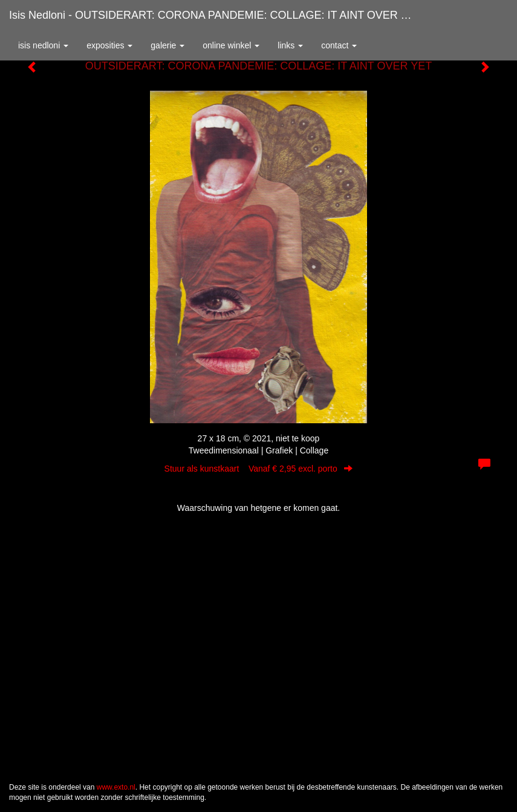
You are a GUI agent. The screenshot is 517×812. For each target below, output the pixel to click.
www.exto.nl (116, 787)
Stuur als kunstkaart (259, 469)
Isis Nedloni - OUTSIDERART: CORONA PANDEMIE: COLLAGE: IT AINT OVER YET (216, 15)
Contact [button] (339, 45)
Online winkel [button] (231, 45)
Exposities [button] (109, 45)
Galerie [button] (167, 45)
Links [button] (290, 45)
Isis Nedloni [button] (43, 45)
